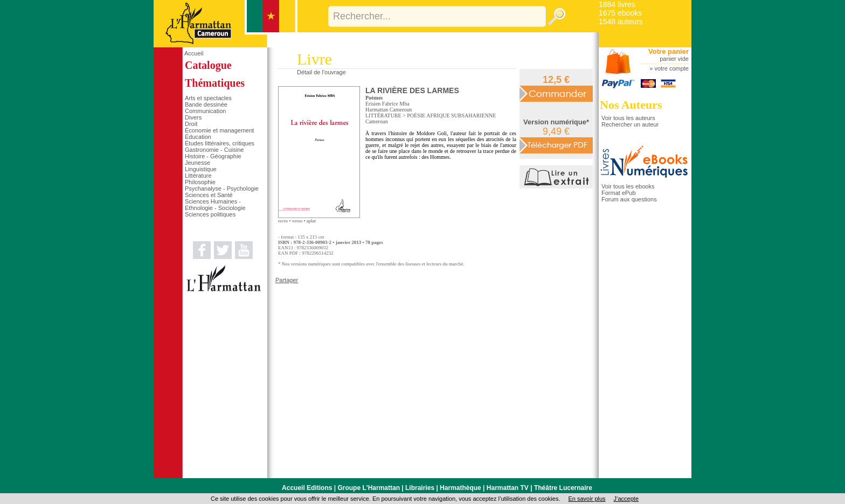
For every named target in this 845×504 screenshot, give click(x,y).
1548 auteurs (621, 22)
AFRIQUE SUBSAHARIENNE (461, 115)
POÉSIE (416, 115)
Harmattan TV (508, 488)
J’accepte (626, 499)
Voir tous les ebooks (628, 186)
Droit (191, 124)
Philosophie (200, 182)
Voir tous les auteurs (628, 118)
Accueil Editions (307, 488)
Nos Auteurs (631, 105)
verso (297, 221)
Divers (193, 117)
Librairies (420, 488)
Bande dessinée (206, 104)
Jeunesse (198, 163)
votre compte (671, 68)
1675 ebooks (620, 13)
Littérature (198, 176)
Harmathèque (460, 488)
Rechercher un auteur (630, 124)
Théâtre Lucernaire (563, 488)
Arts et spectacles (208, 98)
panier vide (674, 59)
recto (283, 221)
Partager (287, 280)
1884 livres (617, 4)
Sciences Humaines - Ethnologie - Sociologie (215, 205)
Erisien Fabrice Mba (387, 104)
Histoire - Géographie (213, 156)
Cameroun (377, 121)
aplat (311, 221)
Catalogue (208, 65)
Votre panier (669, 51)
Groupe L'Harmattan (369, 488)
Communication (205, 111)
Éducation (198, 137)
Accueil (194, 53)
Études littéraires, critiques (220, 143)
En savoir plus (587, 499)
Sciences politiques (210, 214)
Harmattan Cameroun (389, 110)
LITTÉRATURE (383, 115)
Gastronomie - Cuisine (214, 150)
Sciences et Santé (209, 195)
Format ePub (619, 193)
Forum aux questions (629, 199)
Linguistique (201, 169)
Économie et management (219, 130)
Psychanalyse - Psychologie (222, 188)
